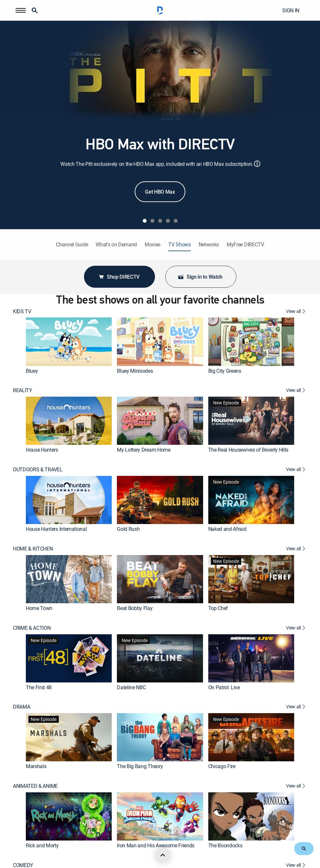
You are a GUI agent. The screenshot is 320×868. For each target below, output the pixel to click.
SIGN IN (291, 10)
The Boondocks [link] (225, 845)
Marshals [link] (36, 766)
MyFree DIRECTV (245, 245)
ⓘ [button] (257, 164)
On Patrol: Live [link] (224, 687)
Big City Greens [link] (225, 371)
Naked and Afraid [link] (227, 529)
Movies (153, 245)
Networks (209, 245)
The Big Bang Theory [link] (140, 766)
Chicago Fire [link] (222, 766)
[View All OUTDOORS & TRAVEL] (297, 470)
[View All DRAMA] (297, 707)
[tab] (145, 221)
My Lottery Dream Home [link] (144, 450)
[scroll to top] (163, 855)
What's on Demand (116, 245)
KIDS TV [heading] (22, 311)
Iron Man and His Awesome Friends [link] (156, 845)
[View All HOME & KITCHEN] (297, 549)
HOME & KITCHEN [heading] (33, 549)
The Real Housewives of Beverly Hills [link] (248, 450)
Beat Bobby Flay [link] (135, 608)
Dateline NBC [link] (131, 687)
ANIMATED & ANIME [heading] (35, 786)
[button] (21, 10)
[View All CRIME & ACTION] (297, 629)
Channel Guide (72, 245)
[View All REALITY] (297, 391)
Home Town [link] (39, 608)
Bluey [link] (32, 371)
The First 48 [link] (39, 687)
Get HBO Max (160, 192)
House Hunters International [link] (56, 529)
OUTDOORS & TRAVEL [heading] (38, 470)
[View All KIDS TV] (297, 312)
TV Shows (179, 245)
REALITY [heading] (23, 390)
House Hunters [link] (42, 450)
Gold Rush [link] (128, 529)
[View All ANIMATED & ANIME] (297, 787)
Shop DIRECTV (119, 277)
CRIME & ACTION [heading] (32, 628)
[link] (69, 342)
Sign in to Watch (200, 277)
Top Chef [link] (218, 608)
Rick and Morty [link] (42, 845)
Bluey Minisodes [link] (135, 371)
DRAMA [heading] (21, 707)
